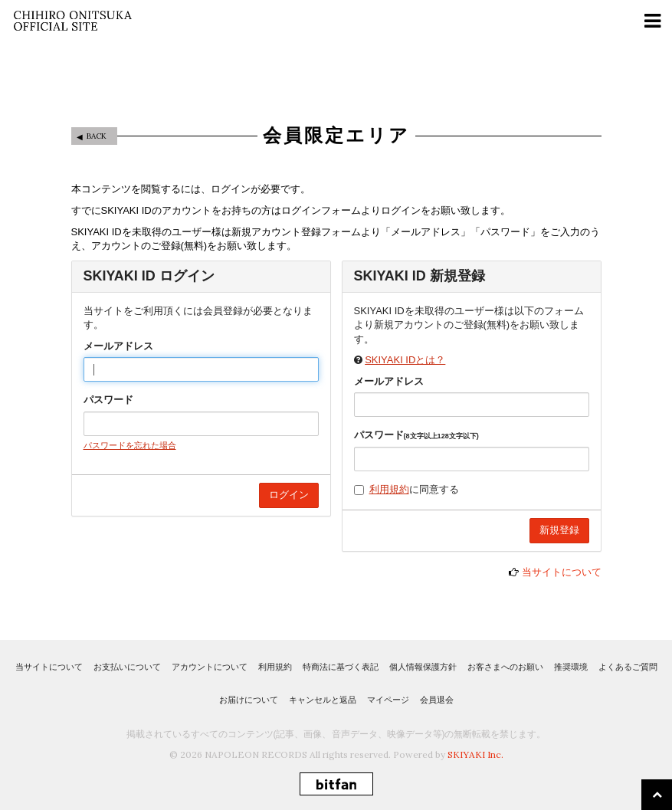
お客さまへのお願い (505, 667)
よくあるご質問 (628, 667)
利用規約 (389, 489)
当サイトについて (562, 572)
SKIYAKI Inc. (475, 754)
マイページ (388, 700)
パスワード (108, 400)
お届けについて (249, 700)
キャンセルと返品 (323, 700)
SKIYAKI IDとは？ (405, 360)
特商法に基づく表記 (341, 667)
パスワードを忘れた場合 (130, 445)
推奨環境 (571, 667)
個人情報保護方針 (423, 667)
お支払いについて (127, 667)
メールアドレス (118, 346)
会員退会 (437, 700)
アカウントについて (210, 667)
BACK (97, 136)
